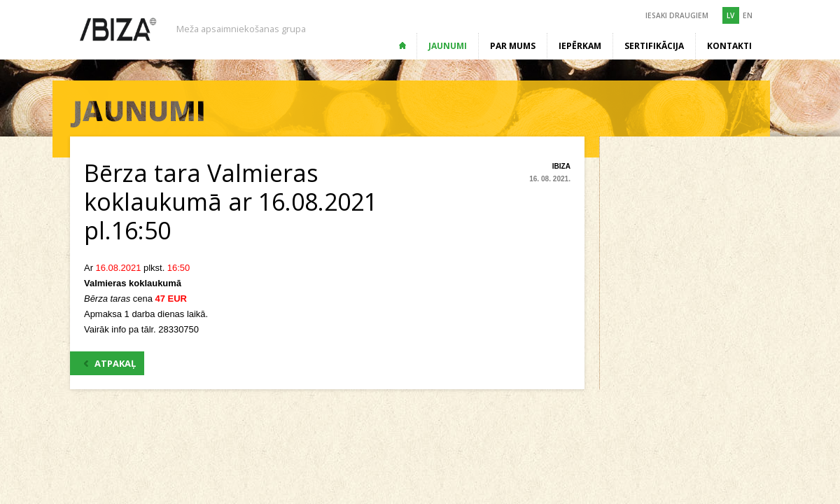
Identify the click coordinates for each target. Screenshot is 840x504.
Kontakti (729, 46)
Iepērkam (580, 46)
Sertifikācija (654, 46)
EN (748, 15)
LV (730, 15)
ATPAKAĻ (110, 363)
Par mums (513, 46)
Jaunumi (448, 46)
